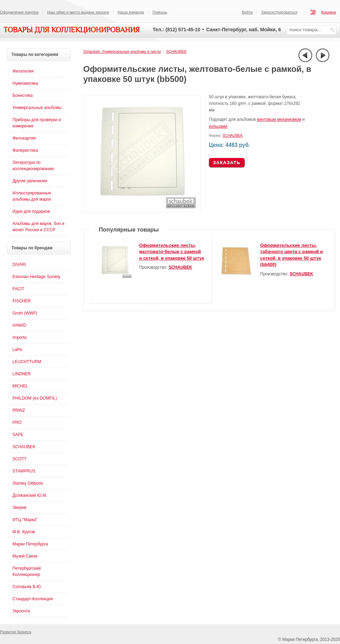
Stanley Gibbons (28, 483)
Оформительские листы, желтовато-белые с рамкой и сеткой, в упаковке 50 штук (172, 252)
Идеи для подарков (31, 211)
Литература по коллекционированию (33, 166)
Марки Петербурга (30, 544)
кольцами (218, 126)
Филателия (23, 71)
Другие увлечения (30, 181)
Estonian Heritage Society (36, 277)
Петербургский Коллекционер (27, 571)
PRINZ (19, 410)
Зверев (19, 508)
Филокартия (24, 138)
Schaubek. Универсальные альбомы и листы (122, 51)
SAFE (18, 435)
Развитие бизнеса (16, 632)
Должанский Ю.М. (30, 495)
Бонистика (23, 95)
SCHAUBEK (176, 51)
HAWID (19, 325)
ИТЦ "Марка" (25, 520)
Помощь (160, 12)
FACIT (18, 289)
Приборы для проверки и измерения (37, 123)
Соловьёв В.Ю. (27, 587)
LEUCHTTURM (27, 362)
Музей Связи (25, 556)
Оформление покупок (19, 12)
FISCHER (22, 301)
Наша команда (131, 12)
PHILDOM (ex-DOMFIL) (35, 398)
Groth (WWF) (25, 313)
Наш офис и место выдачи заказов (78, 12)
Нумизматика (25, 83)
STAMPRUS (24, 471)
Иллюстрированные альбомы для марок (32, 196)
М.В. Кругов (24, 532)
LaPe (17, 350)
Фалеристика (25, 150)
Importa (20, 337)
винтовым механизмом (279, 119)
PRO (17, 423)
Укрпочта (21, 611)
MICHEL (20, 386)
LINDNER (22, 374)
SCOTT (20, 459)
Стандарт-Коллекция (33, 599)
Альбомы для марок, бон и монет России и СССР (38, 227)
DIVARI (19, 265)
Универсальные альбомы (37, 108)
